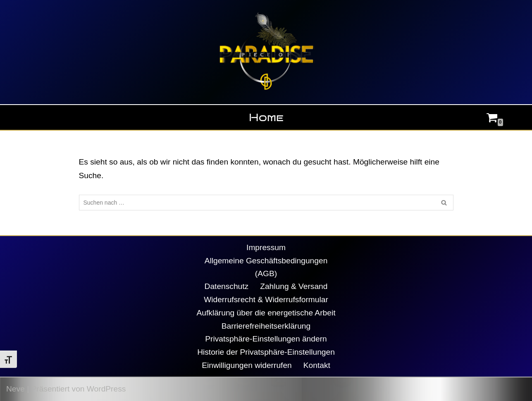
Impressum (266, 247)
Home (266, 117)
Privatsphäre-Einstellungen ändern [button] (266, 339)
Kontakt (317, 365)
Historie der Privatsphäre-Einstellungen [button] (266, 352)
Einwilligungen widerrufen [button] (247, 365)
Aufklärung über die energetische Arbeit (266, 313)
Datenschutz (227, 286)
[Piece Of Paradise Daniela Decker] (266, 52)
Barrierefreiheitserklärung (266, 326)
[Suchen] (257, 203)
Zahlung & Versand (294, 286)
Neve (16, 389)
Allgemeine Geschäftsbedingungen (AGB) (266, 267)
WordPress (106, 389)
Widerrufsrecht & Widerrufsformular (266, 300)
